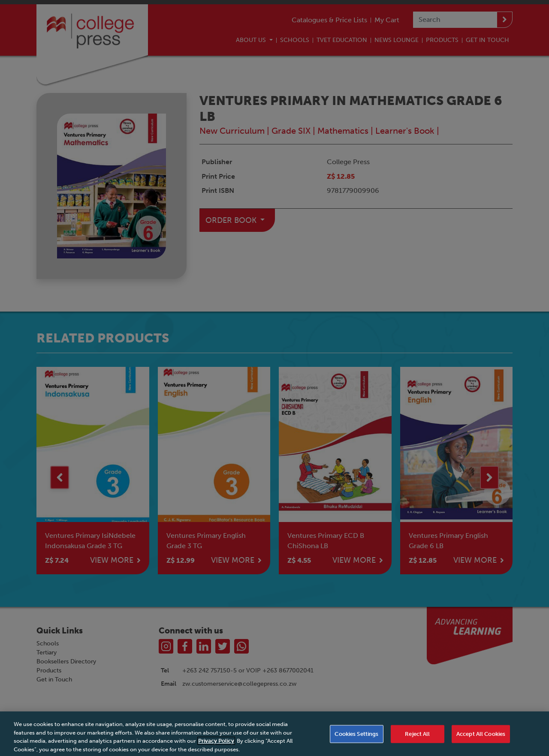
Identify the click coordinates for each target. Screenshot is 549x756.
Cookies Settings (356, 740)
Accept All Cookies (481, 740)
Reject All (417, 740)
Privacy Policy (216, 747)
